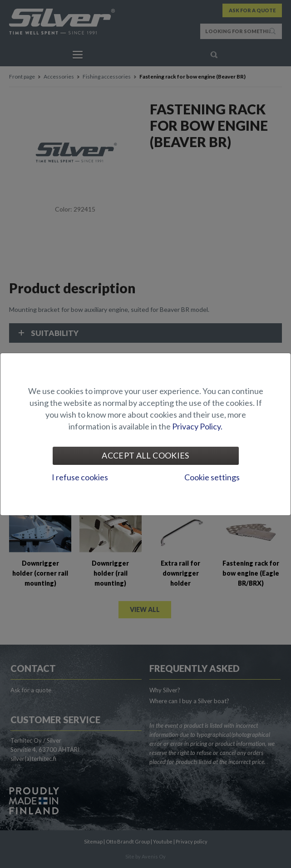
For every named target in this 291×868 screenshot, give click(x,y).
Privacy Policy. (197, 426)
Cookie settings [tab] (212, 477)
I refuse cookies (80, 477)
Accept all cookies (145, 455)
